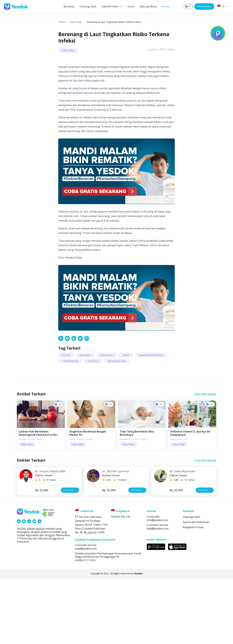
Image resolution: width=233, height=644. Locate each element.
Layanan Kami (112, 6)
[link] (61, 404)
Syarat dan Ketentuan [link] (196, 588)
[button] (41, 491)
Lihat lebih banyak (205, 460)
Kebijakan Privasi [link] (193, 593)
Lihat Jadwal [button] (70, 556)
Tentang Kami (88, 6)
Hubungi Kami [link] (191, 582)
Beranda (69, 6)
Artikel (165, 6)
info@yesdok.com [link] (157, 586)
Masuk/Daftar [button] (204, 6)
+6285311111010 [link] (85, 626)
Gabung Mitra (148, 6)
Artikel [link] (62, 22)
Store (131, 6)
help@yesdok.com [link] (158, 594)
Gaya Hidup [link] (76, 22)
